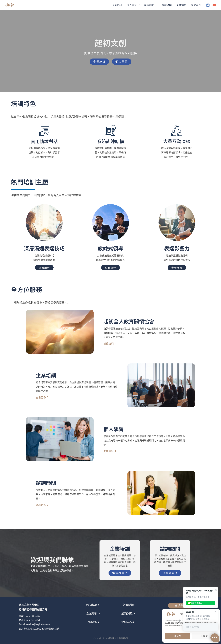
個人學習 (133, 5)
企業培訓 (117, 5)
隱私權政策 (123, 638)
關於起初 (196, 5)
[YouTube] (214, 5)
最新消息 (181, 5)
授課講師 (167, 5)
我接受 (178, 636)
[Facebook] (208, 5)
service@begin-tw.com (38, 624)
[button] (138, 5)
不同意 (204, 636)
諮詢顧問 (151, 5)
